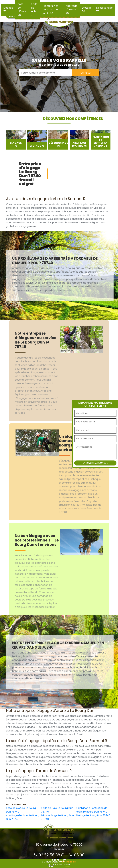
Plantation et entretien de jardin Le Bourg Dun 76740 (92, 810)
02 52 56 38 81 (49, 855)
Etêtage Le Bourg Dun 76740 (93, 815)
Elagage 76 (8, 10)
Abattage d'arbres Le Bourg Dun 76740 (23, 817)
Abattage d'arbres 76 (71, 10)
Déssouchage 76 (104, 10)
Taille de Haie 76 (34, 10)
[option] (16, 140)
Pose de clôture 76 (22, 10)
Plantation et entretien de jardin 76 (51, 10)
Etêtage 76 (87, 10)
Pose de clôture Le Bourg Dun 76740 (21, 810)
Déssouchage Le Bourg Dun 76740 (57, 817)
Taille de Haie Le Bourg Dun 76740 (57, 810)
